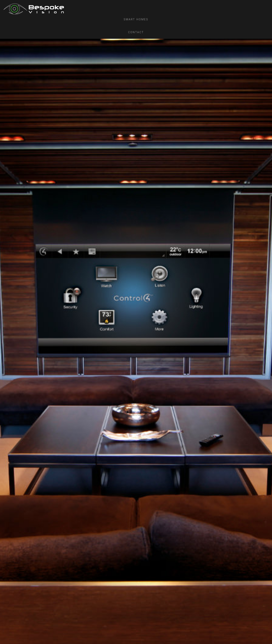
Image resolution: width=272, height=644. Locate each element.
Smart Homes (136, 19)
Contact (136, 32)
